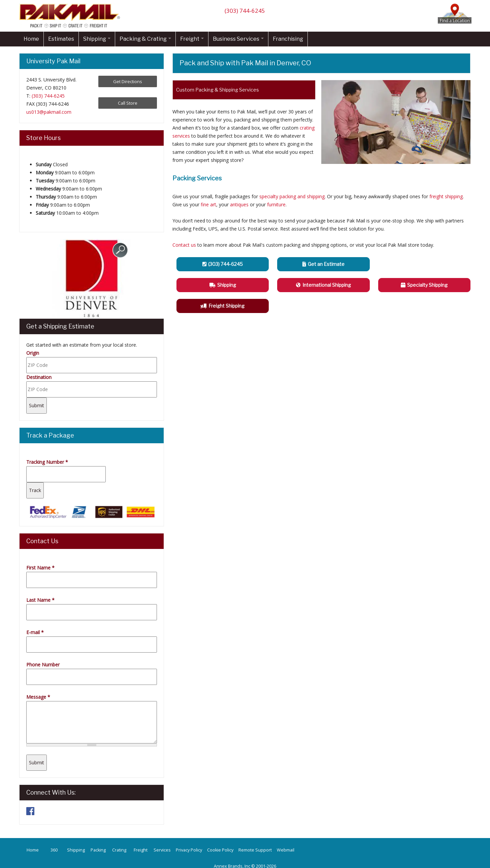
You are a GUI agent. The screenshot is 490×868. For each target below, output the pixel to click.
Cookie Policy (220, 850)
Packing (98, 850)
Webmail (286, 850)
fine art (208, 204)
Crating (119, 850)
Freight (192, 39)
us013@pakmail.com (49, 112)
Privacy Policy (189, 850)
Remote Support (255, 850)
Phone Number (43, 665)
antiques (239, 204)
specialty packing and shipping (292, 196)
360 (54, 850)
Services (162, 850)
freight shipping (446, 196)
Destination (39, 377)
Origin (33, 353)
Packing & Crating (145, 39)
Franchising (288, 39)
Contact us (184, 245)
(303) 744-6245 (245, 11)
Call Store (128, 103)
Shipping (97, 39)
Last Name (40, 600)
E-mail (35, 632)
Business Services (238, 39)
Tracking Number (47, 462)
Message (38, 697)
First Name (40, 568)
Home (31, 39)
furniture (276, 204)
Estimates (61, 39)
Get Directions (128, 81)
